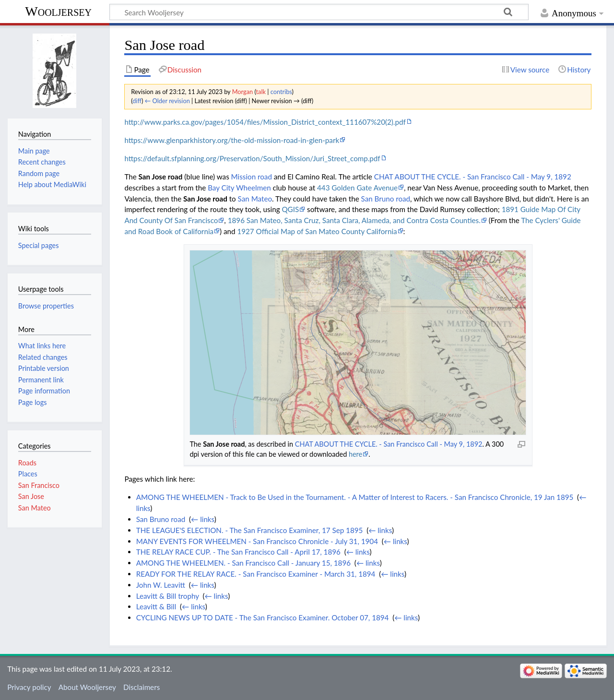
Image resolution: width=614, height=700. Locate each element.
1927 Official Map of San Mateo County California (317, 231)
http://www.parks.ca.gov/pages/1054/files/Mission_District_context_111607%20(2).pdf (265, 122)
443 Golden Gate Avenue (357, 188)
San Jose (31, 496)
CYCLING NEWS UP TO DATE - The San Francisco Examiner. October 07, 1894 (263, 617)
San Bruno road (386, 199)
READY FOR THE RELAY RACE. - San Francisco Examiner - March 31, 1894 (256, 574)
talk (261, 92)
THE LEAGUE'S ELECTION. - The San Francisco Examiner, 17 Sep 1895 (250, 530)
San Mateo (255, 199)
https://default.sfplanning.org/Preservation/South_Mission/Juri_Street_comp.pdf (252, 158)
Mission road (252, 177)
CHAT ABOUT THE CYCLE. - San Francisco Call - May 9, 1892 (473, 177)
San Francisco (39, 485)
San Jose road (161, 177)
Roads (27, 463)
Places (28, 474)
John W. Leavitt (161, 585)
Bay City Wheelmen (239, 188)
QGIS (290, 209)
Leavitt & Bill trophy (168, 596)
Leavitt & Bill (156, 606)
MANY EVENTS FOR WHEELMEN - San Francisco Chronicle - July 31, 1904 (257, 541)
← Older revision (167, 101)
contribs (281, 92)
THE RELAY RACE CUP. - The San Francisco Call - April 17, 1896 (238, 552)
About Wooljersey (87, 687)
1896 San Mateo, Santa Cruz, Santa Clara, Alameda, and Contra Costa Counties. (354, 220)
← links (203, 519)
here (355, 454)
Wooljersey (58, 11)
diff (137, 101)
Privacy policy (29, 687)
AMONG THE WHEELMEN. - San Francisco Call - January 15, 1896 (243, 563)
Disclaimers (142, 687)
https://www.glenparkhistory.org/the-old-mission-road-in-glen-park (232, 140)
